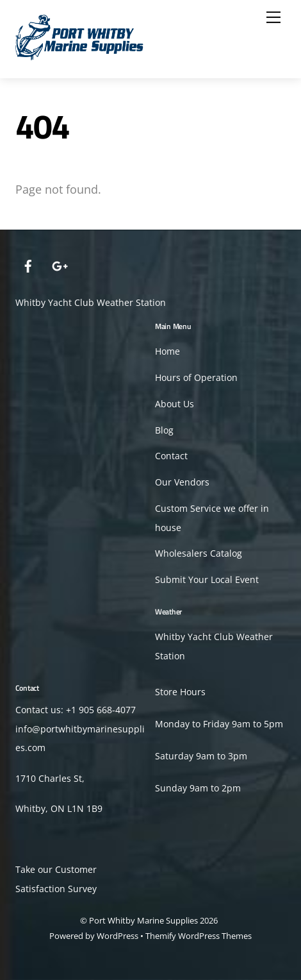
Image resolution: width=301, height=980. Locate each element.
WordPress (118, 936)
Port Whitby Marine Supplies (143, 920)
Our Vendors (182, 482)
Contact (171, 456)
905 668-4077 (107, 710)
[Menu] (273, 17)
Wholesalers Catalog (199, 553)
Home (167, 351)
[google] (59, 265)
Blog (164, 430)
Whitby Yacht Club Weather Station (91, 302)
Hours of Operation (196, 378)
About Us (175, 404)
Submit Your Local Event (207, 580)
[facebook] (28, 265)
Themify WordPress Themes (199, 936)
